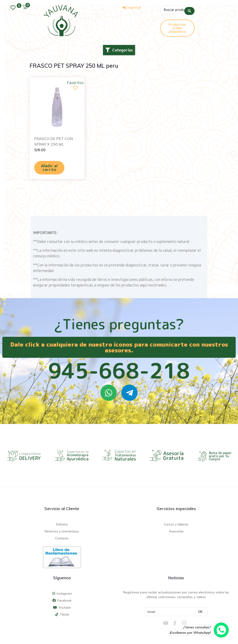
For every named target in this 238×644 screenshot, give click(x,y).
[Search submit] (189, 9)
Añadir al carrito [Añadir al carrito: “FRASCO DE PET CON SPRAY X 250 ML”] (49, 168)
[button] (119, 50)
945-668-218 (119, 371)
